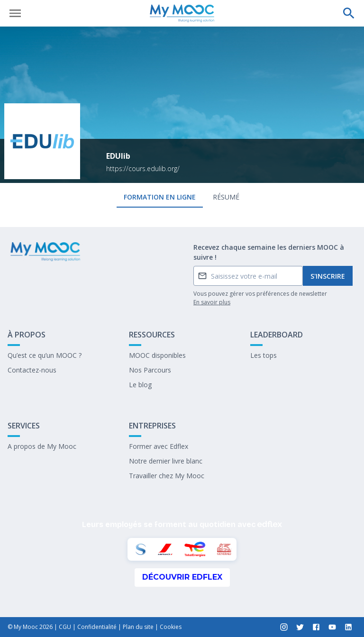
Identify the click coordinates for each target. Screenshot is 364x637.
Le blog (140, 385)
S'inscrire (328, 276)
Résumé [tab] (226, 197)
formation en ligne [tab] (160, 197)
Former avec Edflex (159, 446)
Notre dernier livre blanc (166, 461)
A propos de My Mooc (42, 446)
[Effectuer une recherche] (349, 13)
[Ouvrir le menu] (15, 13)
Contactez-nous (32, 370)
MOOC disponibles (157, 355)
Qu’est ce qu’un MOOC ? (45, 355)
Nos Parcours (150, 370)
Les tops (264, 355)
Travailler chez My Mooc (167, 476)
